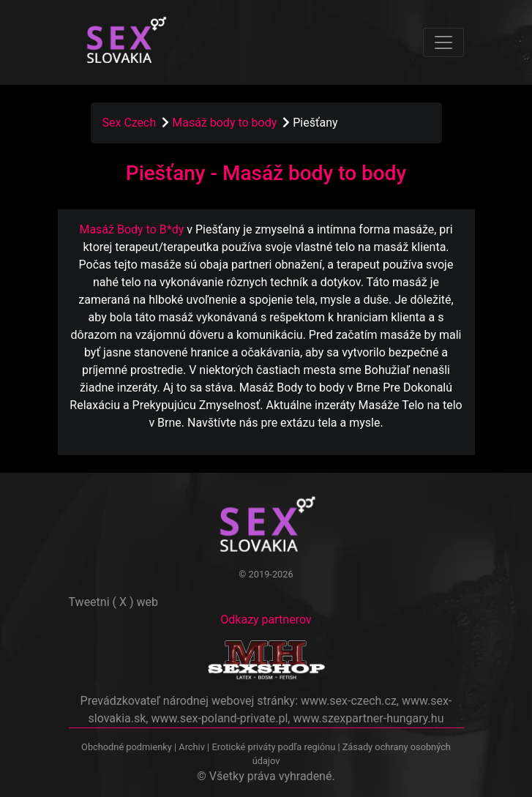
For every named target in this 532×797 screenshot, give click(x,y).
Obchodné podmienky (128, 747)
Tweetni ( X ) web (114, 602)
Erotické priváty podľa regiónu (273, 747)
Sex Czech (130, 123)
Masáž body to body (226, 123)
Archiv (192, 747)
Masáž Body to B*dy (131, 229)
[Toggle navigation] (443, 42)
